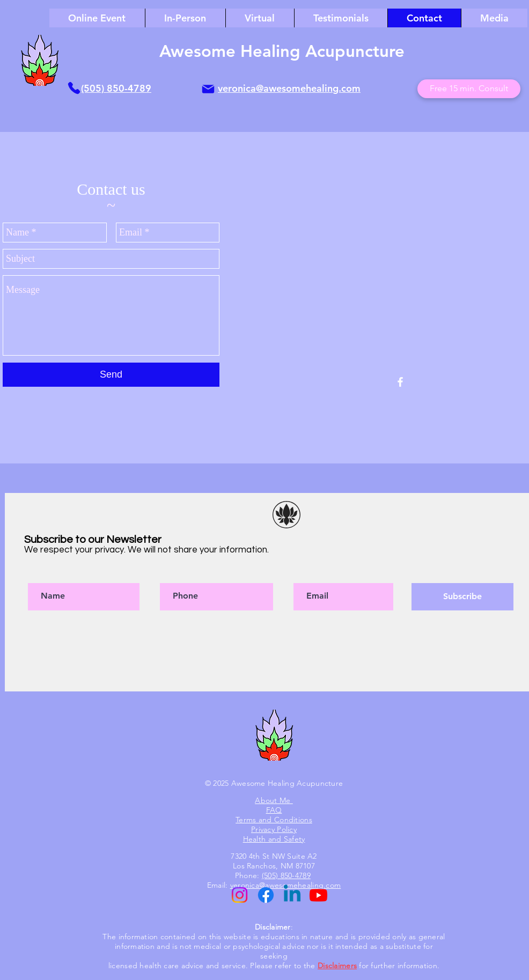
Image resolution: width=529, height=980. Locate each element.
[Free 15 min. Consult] (469, 89)
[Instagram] (240, 895)
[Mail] (208, 89)
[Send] (111, 375)
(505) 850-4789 (116, 88)
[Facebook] (266, 895)
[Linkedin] (292, 895)
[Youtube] (318, 895)
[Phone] (74, 88)
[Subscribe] (462, 597)
